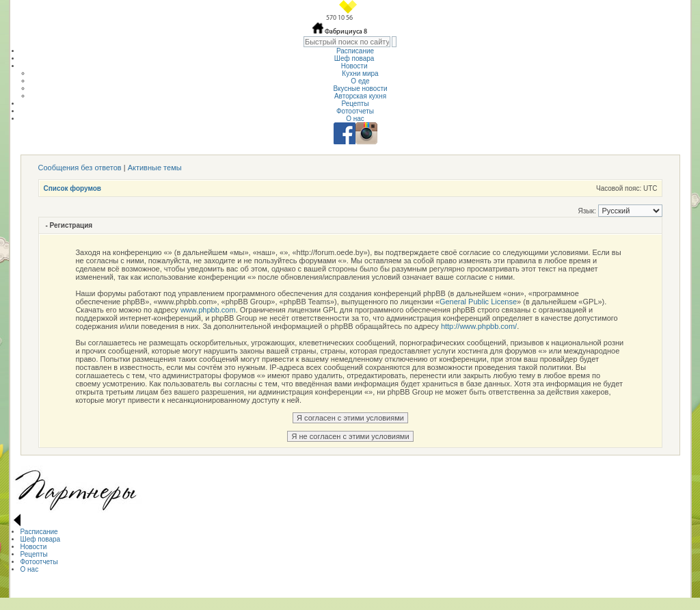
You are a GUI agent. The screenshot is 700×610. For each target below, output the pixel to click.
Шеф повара (355, 58)
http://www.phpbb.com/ (479, 326)
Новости (355, 66)
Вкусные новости (360, 89)
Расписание (355, 51)
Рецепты (355, 104)
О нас (355, 119)
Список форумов (73, 188)
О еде (360, 81)
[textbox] (347, 42)
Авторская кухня (360, 96)
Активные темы (155, 168)
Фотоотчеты (355, 111)
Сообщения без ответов (80, 168)
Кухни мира (360, 74)
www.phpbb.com (208, 310)
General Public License (478, 302)
